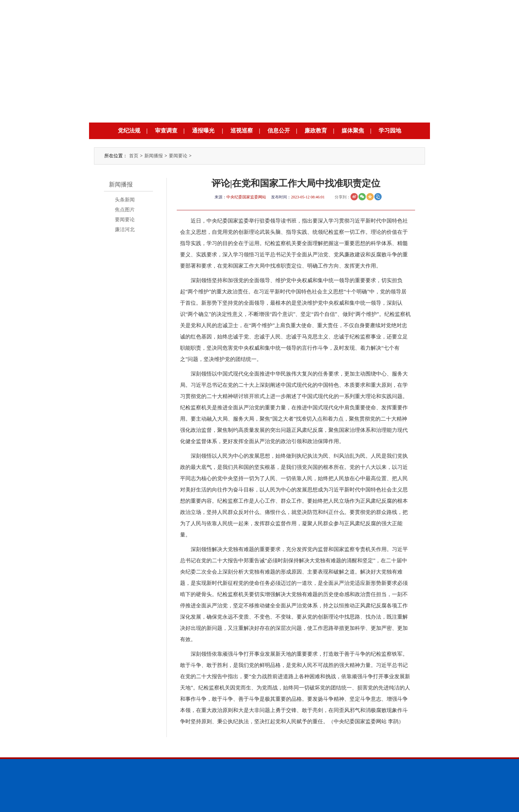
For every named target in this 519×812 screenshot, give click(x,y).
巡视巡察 (242, 131)
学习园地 (390, 131)
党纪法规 (129, 131)
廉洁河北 (125, 229)
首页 (134, 156)
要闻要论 (178, 156)
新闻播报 (154, 156)
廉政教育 (316, 131)
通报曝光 (203, 131)
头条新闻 (125, 200)
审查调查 (166, 131)
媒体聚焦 (353, 131)
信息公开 (279, 131)
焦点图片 (125, 210)
